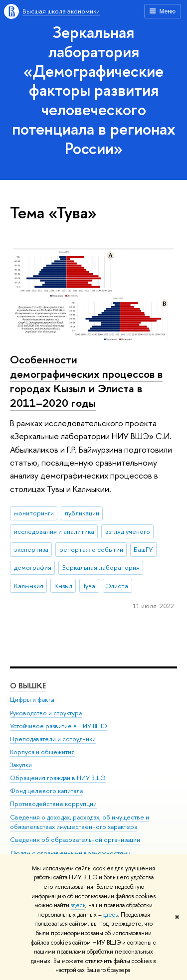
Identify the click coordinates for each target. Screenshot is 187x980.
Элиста (117, 586)
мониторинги (34, 513)
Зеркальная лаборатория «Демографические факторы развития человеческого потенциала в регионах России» (94, 90)
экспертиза (31, 549)
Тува (89, 586)
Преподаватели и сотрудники (53, 739)
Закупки (21, 765)
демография (33, 567)
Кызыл (63, 586)
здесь (78, 905)
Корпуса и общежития (42, 752)
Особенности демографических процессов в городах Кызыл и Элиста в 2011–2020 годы (86, 381)
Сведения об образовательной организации (75, 840)
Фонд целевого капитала (46, 791)
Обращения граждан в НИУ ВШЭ (58, 778)
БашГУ (143, 549)
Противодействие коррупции (53, 804)
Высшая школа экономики (61, 11)
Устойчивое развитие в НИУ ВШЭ (59, 726)
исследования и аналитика (54, 531)
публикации (82, 513)
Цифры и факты (32, 700)
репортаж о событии (91, 549)
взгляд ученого (128, 531)
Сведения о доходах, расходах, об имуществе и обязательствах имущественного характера (80, 822)
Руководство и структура (46, 713)
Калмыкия (29, 586)
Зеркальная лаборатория (101, 567)
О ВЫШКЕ (28, 686)
